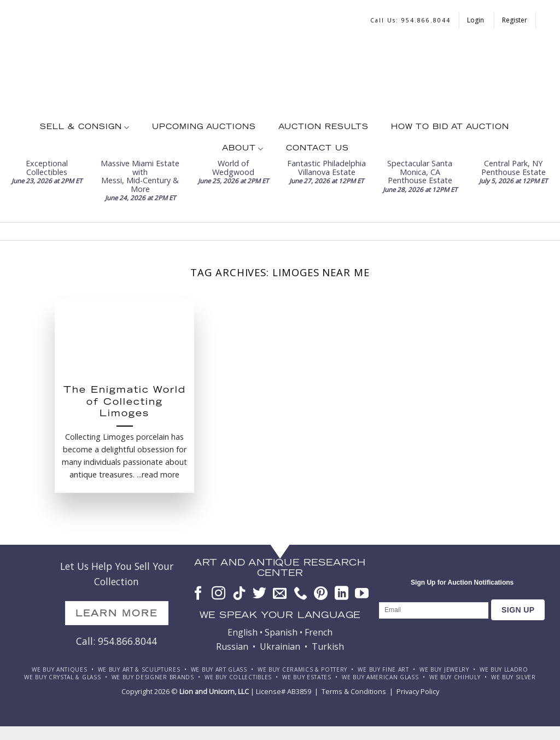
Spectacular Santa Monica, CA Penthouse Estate (420, 172)
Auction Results (323, 127)
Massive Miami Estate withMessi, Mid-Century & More (140, 176)
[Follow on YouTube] (362, 594)
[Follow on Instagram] (218, 594)
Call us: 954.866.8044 (410, 20)
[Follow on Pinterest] (321, 594)
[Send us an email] (280, 594)
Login (476, 20)
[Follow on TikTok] (239, 594)
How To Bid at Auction (450, 127)
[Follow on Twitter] (259, 594)
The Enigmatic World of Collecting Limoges (125, 403)
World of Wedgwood (233, 167)
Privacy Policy (418, 691)
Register (515, 20)
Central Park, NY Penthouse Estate (514, 167)
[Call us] (301, 594)
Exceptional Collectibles (47, 167)
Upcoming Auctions (204, 127)
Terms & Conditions (354, 691)
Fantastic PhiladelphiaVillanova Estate (326, 167)
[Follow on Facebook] (198, 594)
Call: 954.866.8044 (116, 641)
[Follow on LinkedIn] (342, 594)
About (243, 149)
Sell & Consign (85, 128)
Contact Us (317, 149)
